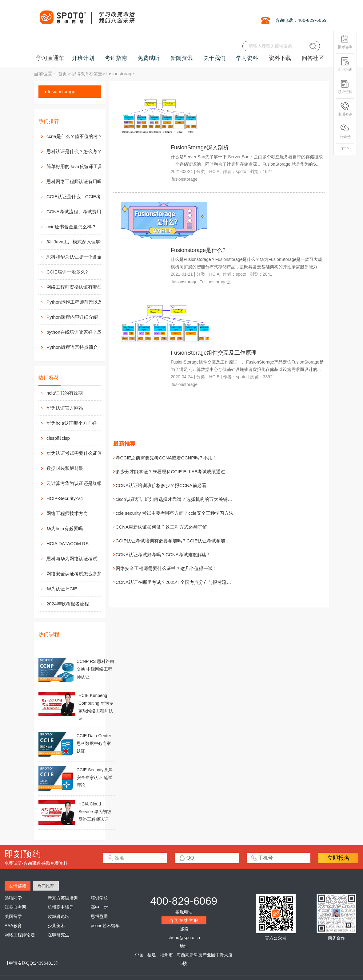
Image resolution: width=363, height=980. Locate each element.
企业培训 (345, 64)
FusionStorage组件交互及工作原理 (214, 353)
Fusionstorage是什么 (219, 282)
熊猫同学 (13, 898)
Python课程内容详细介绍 (72, 317)
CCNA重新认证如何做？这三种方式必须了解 (162, 527)
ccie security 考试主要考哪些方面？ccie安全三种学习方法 (175, 513)
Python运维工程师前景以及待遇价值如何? (80, 302)
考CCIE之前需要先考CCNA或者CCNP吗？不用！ (167, 458)
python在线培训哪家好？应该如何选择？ (80, 332)
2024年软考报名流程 (68, 604)
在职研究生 (58, 935)
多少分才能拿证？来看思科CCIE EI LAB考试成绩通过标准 (175, 472)
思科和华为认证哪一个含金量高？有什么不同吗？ (80, 257)
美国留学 (13, 916)
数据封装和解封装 (65, 468)
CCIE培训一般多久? (67, 272)
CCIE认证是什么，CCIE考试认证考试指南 (80, 197)
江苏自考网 (15, 907)
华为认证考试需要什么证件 (74, 453)
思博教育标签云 (87, 74)
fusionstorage (62, 91)
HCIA (214, 171)
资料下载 (280, 58)
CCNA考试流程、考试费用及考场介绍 (80, 212)
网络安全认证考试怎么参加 (74, 574)
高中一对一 (102, 907)
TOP (345, 149)
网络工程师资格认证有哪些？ (76, 287)
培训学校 (99, 898)
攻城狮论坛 (58, 916)
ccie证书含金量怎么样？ (71, 227)
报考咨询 (345, 42)
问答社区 (313, 58)
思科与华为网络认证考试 (72, 559)
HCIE (214, 377)
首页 (62, 74)
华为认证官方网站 (65, 408)
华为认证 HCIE (62, 589)
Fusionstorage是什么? (198, 250)
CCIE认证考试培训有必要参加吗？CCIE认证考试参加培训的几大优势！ (189, 541)
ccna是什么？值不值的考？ (74, 136)
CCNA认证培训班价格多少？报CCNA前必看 (161, 485)
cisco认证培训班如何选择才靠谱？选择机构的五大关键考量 (176, 499)
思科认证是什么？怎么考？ (74, 151)
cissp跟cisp (58, 438)
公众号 (345, 132)
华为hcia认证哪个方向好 (72, 423)
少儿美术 (56, 926)
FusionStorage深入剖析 (200, 148)
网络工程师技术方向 (67, 513)
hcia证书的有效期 (65, 393)
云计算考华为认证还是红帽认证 (79, 483)
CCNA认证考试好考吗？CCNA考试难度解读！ (163, 555)
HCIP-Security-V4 (65, 498)
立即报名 (338, 858)
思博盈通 (99, 916)
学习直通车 (50, 58)
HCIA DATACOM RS (68, 543)
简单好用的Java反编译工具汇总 (79, 166)
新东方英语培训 (63, 898)
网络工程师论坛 (20, 935)
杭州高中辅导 (61, 907)
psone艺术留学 (105, 926)
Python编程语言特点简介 (72, 347)
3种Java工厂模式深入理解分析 (78, 242)
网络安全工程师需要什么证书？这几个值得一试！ (166, 568)
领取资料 (345, 87)
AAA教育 (13, 926)
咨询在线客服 (184, 920)
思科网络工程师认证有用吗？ (76, 181)
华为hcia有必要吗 (65, 528)
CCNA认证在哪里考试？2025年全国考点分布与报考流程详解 (178, 582)
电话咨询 (345, 109)
